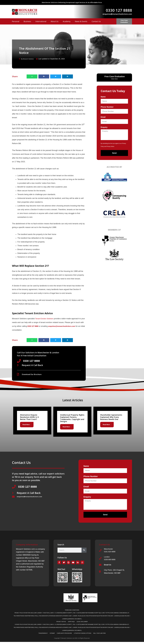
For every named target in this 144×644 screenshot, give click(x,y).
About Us (55, 21)
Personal (16, 21)
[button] (32, 76)
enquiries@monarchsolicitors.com (117, 14)
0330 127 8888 (119, 10)
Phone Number (107, 107)
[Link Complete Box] (32, 421)
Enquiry (104, 127)
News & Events (81, 21)
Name (103, 97)
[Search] (84, 551)
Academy (67, 21)
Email (103, 117)
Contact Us (96, 21)
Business (27, 21)
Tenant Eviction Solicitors (45, 319)
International (41, 21)
